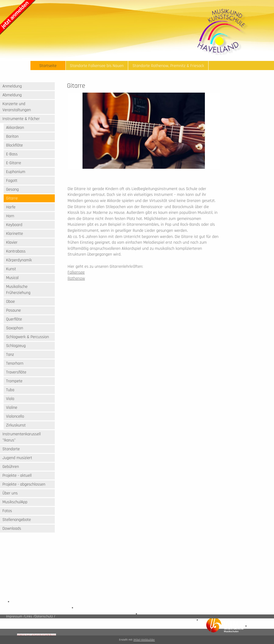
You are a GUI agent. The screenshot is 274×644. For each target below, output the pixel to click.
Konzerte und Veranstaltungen (17, 107)
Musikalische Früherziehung (18, 290)
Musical (12, 278)
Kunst (11, 269)
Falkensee (76, 272)
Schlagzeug (16, 346)
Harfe (11, 207)
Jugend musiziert (17, 458)
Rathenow (76, 278)
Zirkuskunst (16, 425)
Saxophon (15, 328)
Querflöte (14, 319)
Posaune (13, 310)
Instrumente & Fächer (21, 119)
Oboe (11, 302)
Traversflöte (16, 372)
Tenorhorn (15, 363)
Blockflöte (14, 145)
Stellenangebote (17, 520)
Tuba (10, 390)
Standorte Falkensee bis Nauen (97, 66)
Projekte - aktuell (17, 476)
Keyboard (14, 225)
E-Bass (12, 154)
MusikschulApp (15, 502)
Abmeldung (12, 95)
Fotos (7, 511)
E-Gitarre (14, 163)
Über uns (10, 493)
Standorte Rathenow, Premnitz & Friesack (168, 66)
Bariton (12, 136)
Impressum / (15, 616)
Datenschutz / (45, 616)
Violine (12, 408)
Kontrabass (16, 251)
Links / (30, 616)
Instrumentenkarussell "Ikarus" (22, 437)
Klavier (12, 242)
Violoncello (15, 416)
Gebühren (11, 467)
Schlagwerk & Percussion (28, 337)
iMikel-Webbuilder (144, 640)
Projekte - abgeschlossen (24, 484)
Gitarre (12, 198)
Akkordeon (15, 128)
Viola (10, 399)
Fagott (12, 181)
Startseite (48, 66)
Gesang (12, 189)
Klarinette (14, 234)
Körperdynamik (19, 260)
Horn (10, 216)
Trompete (14, 381)
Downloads (12, 529)
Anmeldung (12, 86)
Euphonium (16, 172)
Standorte (11, 449)
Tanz (10, 355)
